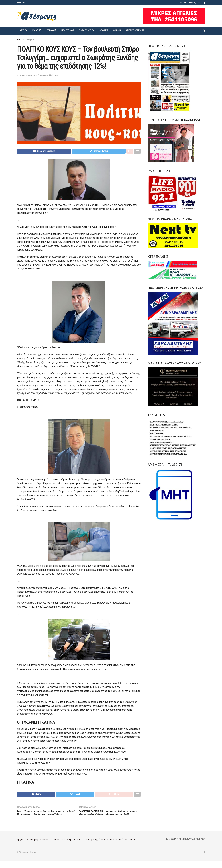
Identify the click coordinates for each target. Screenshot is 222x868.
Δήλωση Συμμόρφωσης (38, 847)
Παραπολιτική (87, 31)
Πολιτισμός (68, 31)
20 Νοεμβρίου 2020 (26, 75)
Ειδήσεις (37, 31)
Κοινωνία (51, 31)
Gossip (117, 31)
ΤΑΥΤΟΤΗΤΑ (130, 847)
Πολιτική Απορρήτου (111, 847)
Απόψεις (104, 31)
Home (20, 40)
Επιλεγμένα (29, 40)
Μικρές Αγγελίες (135, 31)
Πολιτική (53, 75)
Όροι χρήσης (92, 847)
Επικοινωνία (22, 3)
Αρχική (23, 31)
